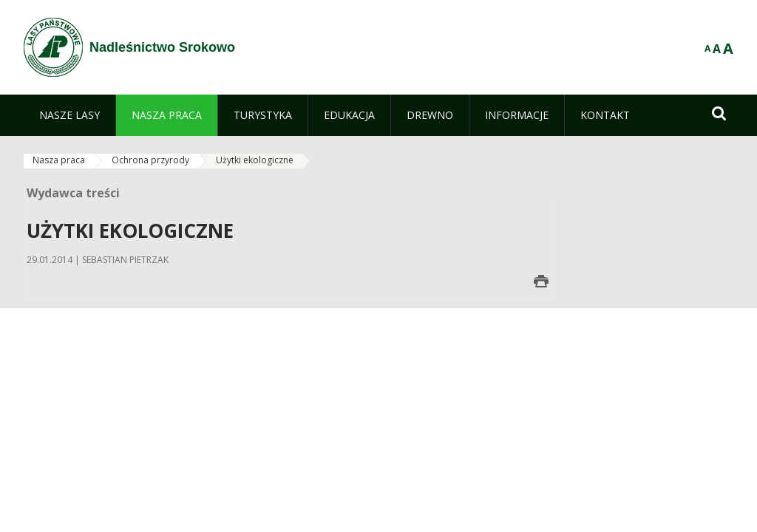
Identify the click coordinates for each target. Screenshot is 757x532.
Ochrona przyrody (150, 160)
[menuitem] (69, 115)
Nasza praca (59, 160)
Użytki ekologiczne (255, 160)
